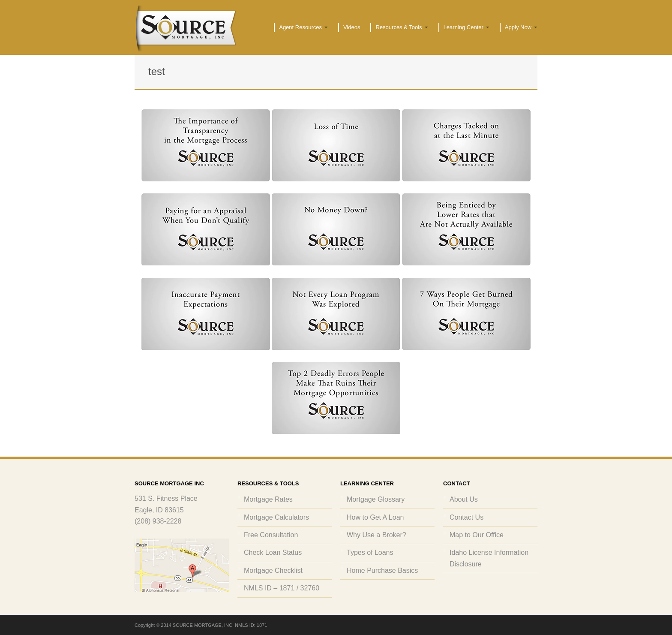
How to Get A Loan (375, 517)
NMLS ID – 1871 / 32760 (282, 588)
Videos (352, 27)
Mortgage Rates (268, 499)
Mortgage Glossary (376, 499)
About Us (464, 499)
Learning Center (464, 27)
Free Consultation (271, 535)
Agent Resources (301, 27)
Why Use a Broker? (376, 535)
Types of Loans (370, 552)
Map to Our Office (477, 535)
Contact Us (466, 517)
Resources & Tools (399, 27)
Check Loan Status (273, 552)
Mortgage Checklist (273, 570)
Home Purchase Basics (382, 570)
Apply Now (519, 27)
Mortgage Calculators (276, 517)
